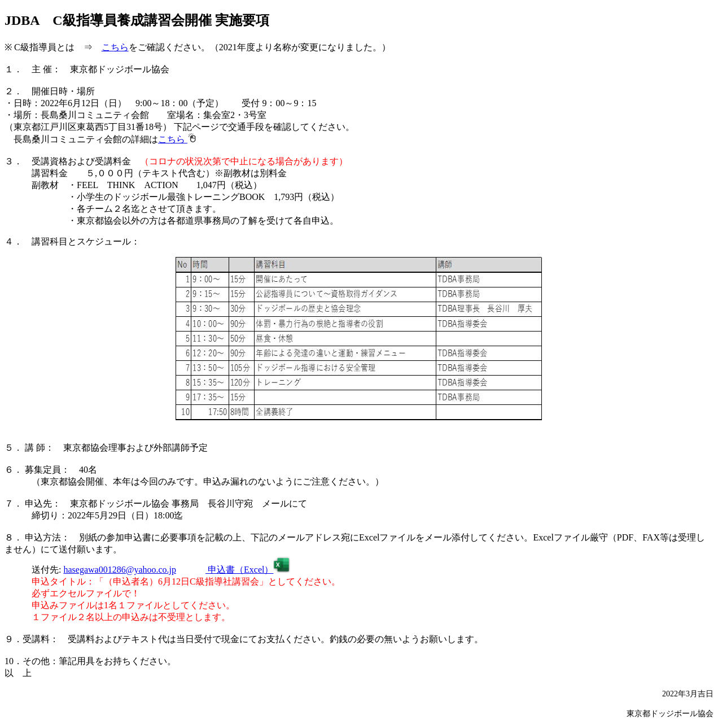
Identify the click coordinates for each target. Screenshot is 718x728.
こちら (115, 47)
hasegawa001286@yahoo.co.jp (120, 570)
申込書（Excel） (248, 570)
